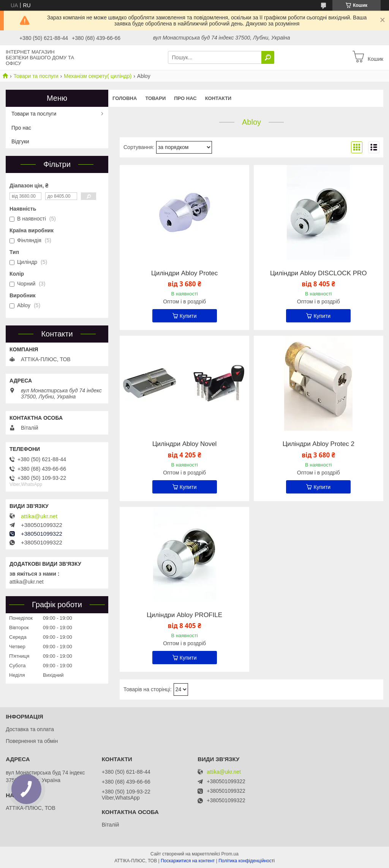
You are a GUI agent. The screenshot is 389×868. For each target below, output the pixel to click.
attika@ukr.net (39, 516)
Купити (188, 316)
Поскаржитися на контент (188, 861)
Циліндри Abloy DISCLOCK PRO (318, 273)
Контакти (218, 98)
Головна (125, 98)
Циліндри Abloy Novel (184, 444)
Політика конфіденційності (247, 861)
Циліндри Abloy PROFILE (184, 615)
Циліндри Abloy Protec (184, 273)
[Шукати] (268, 57)
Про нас (185, 98)
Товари (155, 98)
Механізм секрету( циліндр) (98, 76)
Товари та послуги (36, 76)
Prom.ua (230, 854)
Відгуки (20, 141)
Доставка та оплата (30, 729)
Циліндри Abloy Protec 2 (319, 444)
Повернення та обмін (32, 741)
